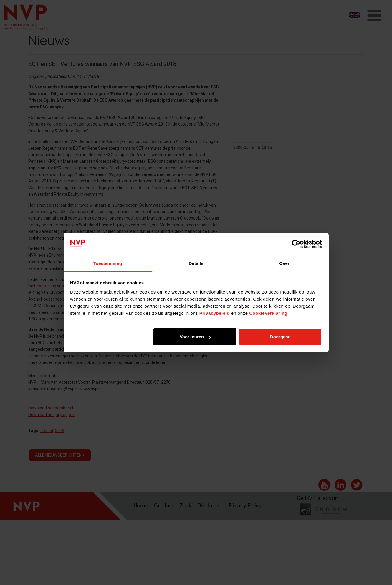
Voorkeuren (195, 337)
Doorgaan (280, 337)
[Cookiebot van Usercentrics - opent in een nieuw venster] (296, 244)
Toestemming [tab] (108, 263)
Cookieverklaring (268, 313)
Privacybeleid (215, 313)
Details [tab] (196, 263)
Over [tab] (284, 263)
